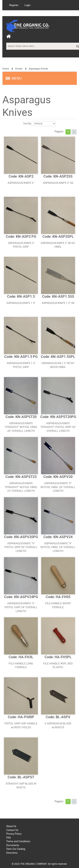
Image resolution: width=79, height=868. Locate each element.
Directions (12, 853)
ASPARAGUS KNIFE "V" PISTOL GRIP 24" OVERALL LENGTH (21, 607)
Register (14, 5)
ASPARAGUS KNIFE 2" (21, 183)
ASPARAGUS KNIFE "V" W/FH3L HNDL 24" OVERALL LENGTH (58, 547)
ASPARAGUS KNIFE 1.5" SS (58, 303)
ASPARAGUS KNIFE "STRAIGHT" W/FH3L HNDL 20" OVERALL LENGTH (21, 427)
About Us (11, 826)
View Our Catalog (16, 849)
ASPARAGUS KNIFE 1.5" (21, 303)
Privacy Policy (14, 834)
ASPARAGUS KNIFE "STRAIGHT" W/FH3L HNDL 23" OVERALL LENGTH (21, 487)
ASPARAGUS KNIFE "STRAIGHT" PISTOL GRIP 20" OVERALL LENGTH (58, 427)
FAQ (9, 838)
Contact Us (12, 830)
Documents (13, 845)
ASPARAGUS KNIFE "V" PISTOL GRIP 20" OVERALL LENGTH (21, 547)
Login (27, 5)
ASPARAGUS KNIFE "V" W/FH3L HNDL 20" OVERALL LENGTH (58, 487)
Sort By (27, 124)
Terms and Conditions (18, 841)
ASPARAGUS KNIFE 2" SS (58, 183)
